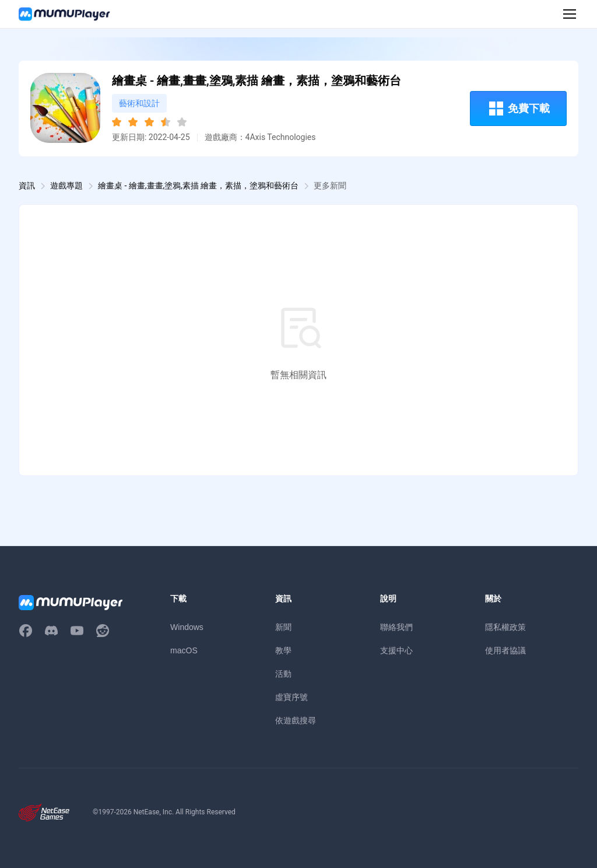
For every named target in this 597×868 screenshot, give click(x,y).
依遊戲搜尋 (296, 720)
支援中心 (396, 650)
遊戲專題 (66, 185)
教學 (283, 650)
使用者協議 (505, 650)
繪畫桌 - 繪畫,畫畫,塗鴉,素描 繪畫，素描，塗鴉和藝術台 (199, 185)
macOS (184, 650)
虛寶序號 (292, 697)
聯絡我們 (396, 627)
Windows (187, 627)
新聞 (283, 627)
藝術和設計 (139, 103)
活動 (283, 674)
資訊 (27, 185)
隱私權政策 (505, 627)
